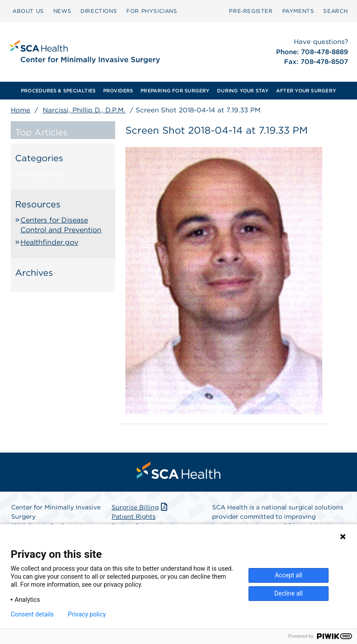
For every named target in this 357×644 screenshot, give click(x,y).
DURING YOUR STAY (243, 91)
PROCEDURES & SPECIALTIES (58, 91)
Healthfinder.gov (49, 242)
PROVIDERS (118, 91)
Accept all (289, 575)
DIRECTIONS (99, 11)
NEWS (62, 11)
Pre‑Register (251, 11)
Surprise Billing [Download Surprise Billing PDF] (140, 507)
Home (20, 110)
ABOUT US (28, 11)
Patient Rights (134, 517)
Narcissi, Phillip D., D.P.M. (84, 110)
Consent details (32, 614)
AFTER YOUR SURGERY (306, 91)
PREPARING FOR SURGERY (175, 91)
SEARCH (336, 11)
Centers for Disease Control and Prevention (61, 225)
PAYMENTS (298, 11)
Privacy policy (87, 614)
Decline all (289, 593)
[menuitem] (28, 11)
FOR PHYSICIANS (152, 11)
